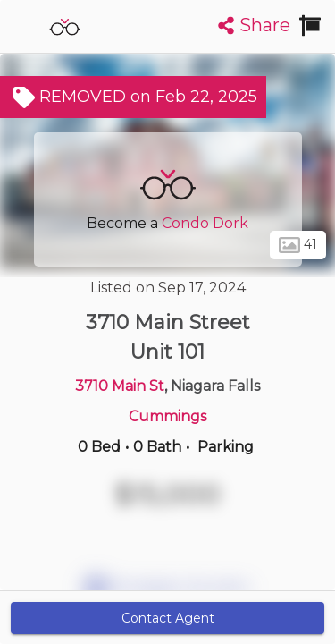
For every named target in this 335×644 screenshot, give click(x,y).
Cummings (167, 416)
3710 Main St (120, 386)
